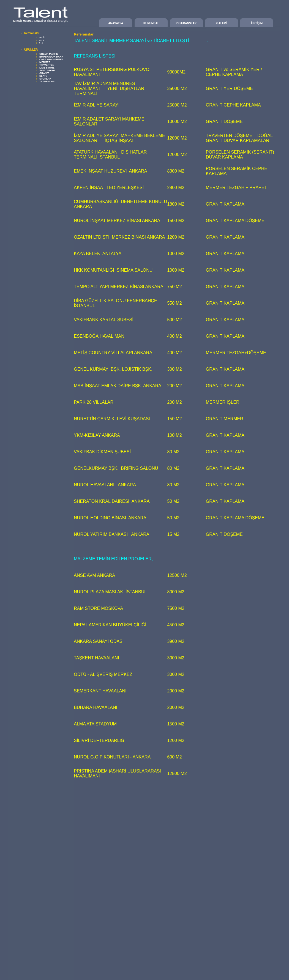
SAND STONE (47, 70)
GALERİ (222, 23)
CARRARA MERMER (51, 59)
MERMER (45, 62)
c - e (42, 40)
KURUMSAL (151, 23)
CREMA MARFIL (49, 54)
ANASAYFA (116, 23)
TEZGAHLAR (47, 81)
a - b (42, 37)
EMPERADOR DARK (51, 57)
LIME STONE (47, 68)
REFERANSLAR (186, 23)
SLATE (43, 76)
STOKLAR (45, 79)
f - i (41, 43)
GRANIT (44, 73)
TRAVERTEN (47, 65)
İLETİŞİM (257, 23)
